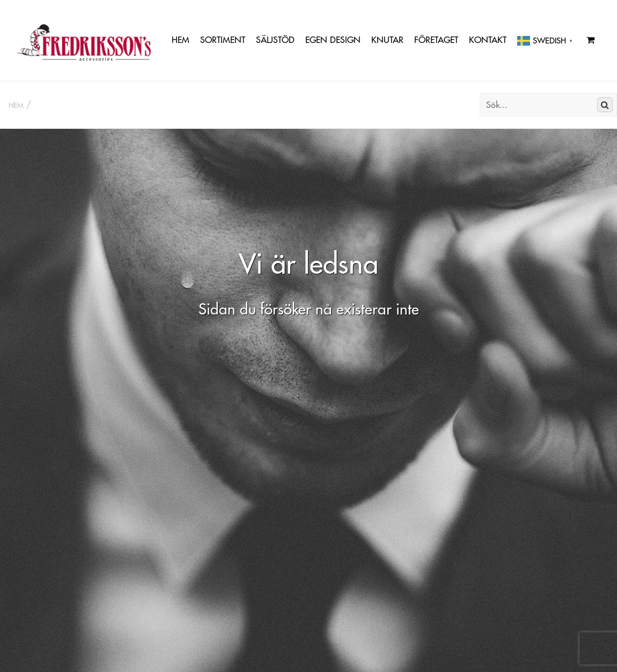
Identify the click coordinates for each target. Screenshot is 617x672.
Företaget (436, 40)
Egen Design (333, 40)
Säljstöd (275, 40)
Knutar (387, 40)
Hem (181, 40)
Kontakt (488, 40)
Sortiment (223, 40)
